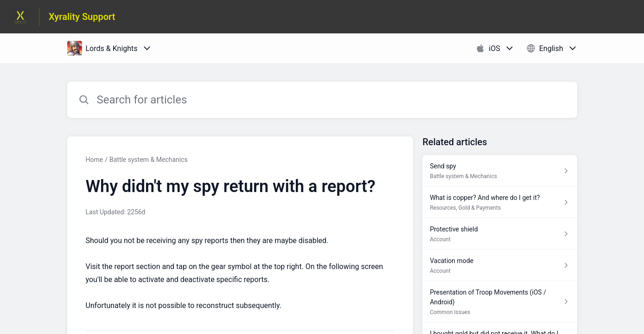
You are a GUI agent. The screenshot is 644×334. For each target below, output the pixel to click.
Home (95, 160)
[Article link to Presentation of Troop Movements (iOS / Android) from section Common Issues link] (500, 302)
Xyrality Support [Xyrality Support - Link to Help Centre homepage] (82, 17)
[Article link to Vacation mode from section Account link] (500, 265)
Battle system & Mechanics (149, 160)
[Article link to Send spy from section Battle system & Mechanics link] (500, 171)
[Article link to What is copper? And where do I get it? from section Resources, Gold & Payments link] (500, 202)
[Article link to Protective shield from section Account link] (500, 234)
